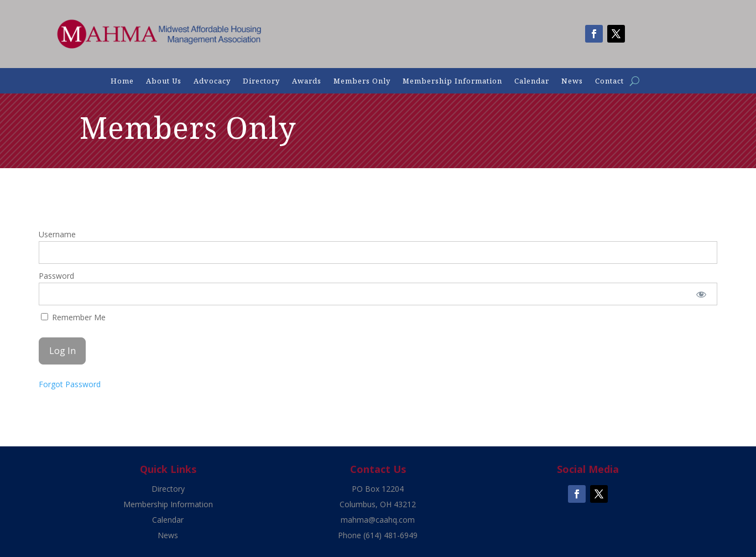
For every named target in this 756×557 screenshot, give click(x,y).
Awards (307, 81)
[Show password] (702, 294)
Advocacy (212, 81)
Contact (609, 81)
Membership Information (452, 81)
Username (57, 234)
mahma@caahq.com (378, 520)
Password (56, 276)
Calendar (532, 81)
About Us (164, 81)
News (572, 81)
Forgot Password (70, 384)
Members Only (362, 81)
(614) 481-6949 (390, 535)
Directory (261, 81)
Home (122, 81)
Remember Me (73, 317)
